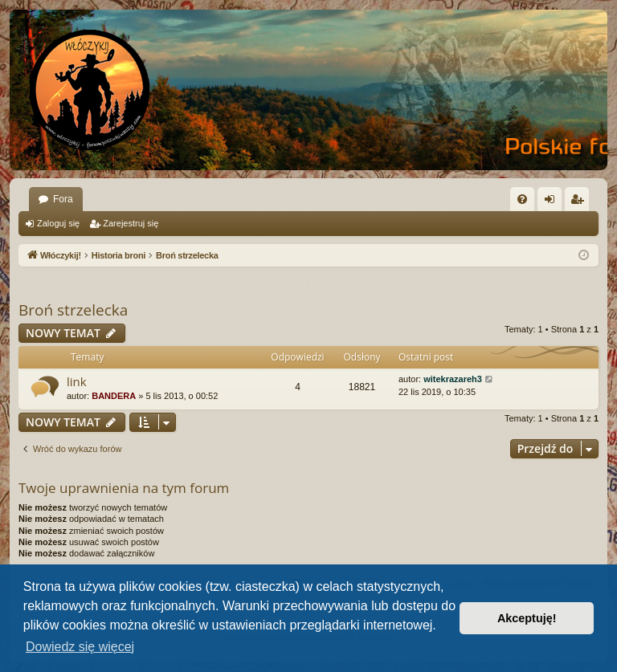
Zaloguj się (58, 223)
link (77, 381)
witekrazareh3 (453, 379)
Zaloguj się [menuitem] (553, 202)
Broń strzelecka (73, 310)
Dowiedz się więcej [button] (80, 647)
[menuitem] (522, 199)
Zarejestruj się (131, 223)
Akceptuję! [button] (527, 618)
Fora (63, 199)
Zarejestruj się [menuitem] (580, 202)
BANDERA (114, 396)
